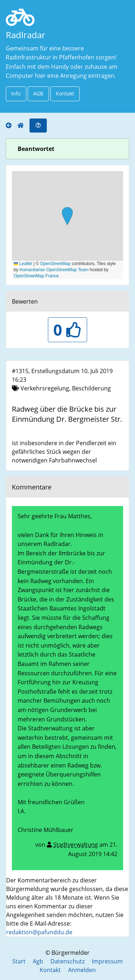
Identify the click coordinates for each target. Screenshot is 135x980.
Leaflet (23, 264)
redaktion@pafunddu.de (39, 932)
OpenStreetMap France (36, 276)
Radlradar (26, 35)
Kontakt (65, 93)
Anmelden (82, 970)
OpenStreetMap (55, 264)
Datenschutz (67, 961)
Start (19, 961)
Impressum (107, 961)
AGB (38, 93)
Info (16, 93)
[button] (67, 217)
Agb (38, 961)
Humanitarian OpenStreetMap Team (54, 270)
